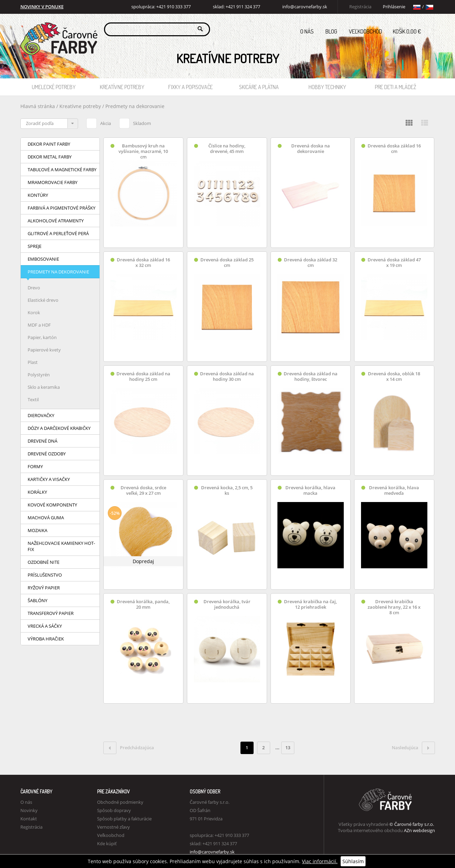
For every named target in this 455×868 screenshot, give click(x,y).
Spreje (35, 246)
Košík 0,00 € (414, 29)
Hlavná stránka (38, 106)
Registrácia (360, 7)
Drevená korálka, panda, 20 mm (143, 604)
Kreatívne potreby (122, 87)
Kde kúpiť (107, 843)
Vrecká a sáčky (45, 626)
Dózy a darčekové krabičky (59, 428)
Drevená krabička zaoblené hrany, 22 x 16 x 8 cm (394, 607)
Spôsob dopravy (114, 810)
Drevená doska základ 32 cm (311, 263)
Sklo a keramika (44, 387)
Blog (331, 31)
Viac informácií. (320, 861)
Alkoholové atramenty (56, 221)
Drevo (34, 288)
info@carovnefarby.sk (305, 7)
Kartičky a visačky (49, 479)
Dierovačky (41, 415)
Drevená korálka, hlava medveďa (394, 490)
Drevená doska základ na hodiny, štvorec (311, 377)
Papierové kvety (44, 350)
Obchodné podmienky (120, 802)
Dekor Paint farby (49, 144)
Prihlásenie (394, 7)
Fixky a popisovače (191, 87)
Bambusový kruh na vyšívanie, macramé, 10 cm (143, 151)
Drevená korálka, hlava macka (310, 490)
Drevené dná (42, 441)
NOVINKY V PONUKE (42, 7)
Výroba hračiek (46, 639)
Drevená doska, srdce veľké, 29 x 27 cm (143, 490)
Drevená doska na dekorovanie (311, 149)
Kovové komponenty (52, 505)
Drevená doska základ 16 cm (394, 149)
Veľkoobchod (366, 31)
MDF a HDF (39, 325)
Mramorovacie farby (53, 182)
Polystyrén (39, 375)
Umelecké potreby (54, 87)
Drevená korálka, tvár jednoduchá (227, 604)
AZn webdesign (419, 830)
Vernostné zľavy (113, 827)
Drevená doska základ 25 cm (227, 263)
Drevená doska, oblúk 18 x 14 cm (394, 377)
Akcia (99, 122)
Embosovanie (43, 259)
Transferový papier (51, 613)
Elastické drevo (43, 300)
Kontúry (38, 195)
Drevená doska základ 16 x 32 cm (143, 263)
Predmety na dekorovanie (135, 106)
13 (288, 748)
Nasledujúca (413, 748)
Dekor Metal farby (50, 157)
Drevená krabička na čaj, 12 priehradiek (310, 604)
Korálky (37, 492)
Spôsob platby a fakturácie (124, 819)
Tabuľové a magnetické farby (62, 170)
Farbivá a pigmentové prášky (61, 208)
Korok (34, 312)
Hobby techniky (327, 87)
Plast (33, 362)
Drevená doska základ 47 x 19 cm (394, 263)
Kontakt (29, 819)
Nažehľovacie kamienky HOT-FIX (61, 546)
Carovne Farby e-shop (58, 29)
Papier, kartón (42, 337)
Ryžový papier (44, 588)
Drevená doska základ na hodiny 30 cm (227, 377)
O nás (307, 31)
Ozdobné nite (44, 562)
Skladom (135, 122)
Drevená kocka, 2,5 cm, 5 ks (227, 490)
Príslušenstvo (45, 575)
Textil (33, 399)
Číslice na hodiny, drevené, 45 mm (227, 149)
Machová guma (46, 518)
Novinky (29, 810)
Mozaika (37, 530)
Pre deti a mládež (396, 87)
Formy (35, 466)
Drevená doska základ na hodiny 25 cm (143, 377)
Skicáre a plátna (259, 87)
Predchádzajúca (129, 748)
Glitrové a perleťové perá (58, 233)
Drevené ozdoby (47, 454)
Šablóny (37, 600)
